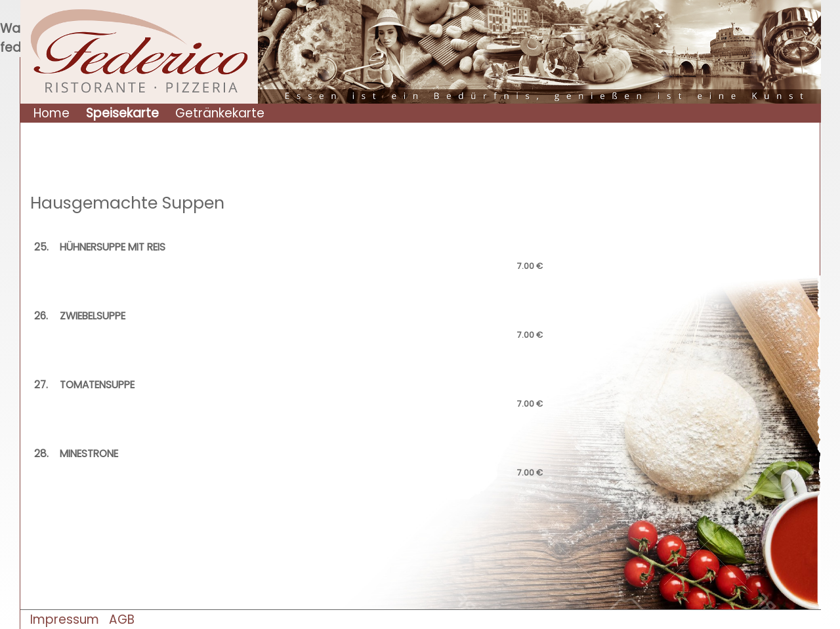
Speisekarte (122, 113)
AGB (122, 619)
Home (52, 113)
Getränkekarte (220, 113)
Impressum (65, 619)
